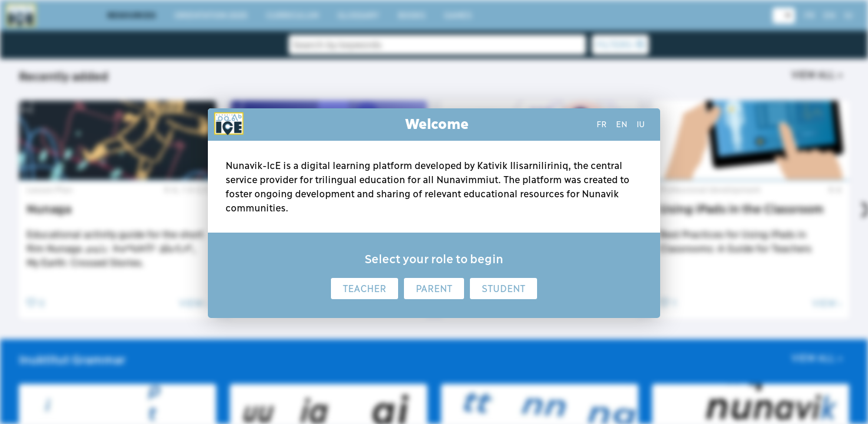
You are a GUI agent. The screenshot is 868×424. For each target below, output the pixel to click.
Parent (434, 289)
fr (602, 124)
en (622, 124)
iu (641, 124)
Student (503, 289)
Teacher (365, 289)
